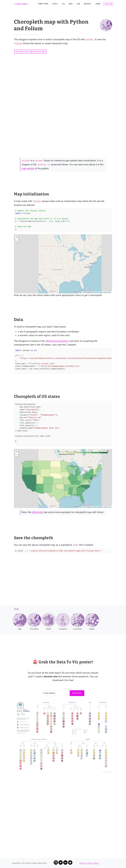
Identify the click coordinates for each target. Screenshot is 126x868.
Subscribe (108, 4)
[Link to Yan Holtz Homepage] (70, 863)
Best (71, 4)
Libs (78, 4)
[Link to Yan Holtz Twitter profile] (61, 863)
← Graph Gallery (20, 4)
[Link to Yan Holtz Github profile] (56, 863)
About (96, 863)
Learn (98, 4)
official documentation (57, 341)
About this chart (39, 52)
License (89, 863)
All (64, 4)
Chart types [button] (43, 4)
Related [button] (87, 4)
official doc (37, 512)
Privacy (82, 863)
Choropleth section (23, 52)
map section (28, 168)
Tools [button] (55, 4)
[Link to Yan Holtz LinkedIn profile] (65, 863)
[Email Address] (55, 693)
